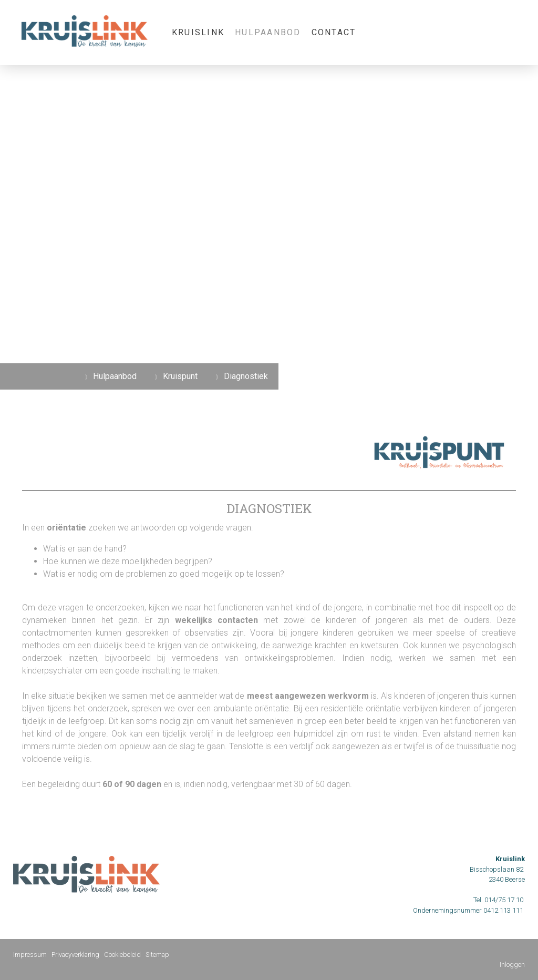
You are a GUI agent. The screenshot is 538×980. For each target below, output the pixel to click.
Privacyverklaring (75, 955)
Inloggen (512, 964)
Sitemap (157, 955)
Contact (334, 32)
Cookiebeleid (122, 955)
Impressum (30, 955)
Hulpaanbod (268, 32)
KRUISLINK (198, 32)
